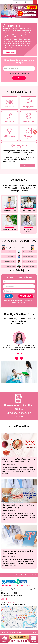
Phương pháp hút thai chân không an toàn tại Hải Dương (18, 506)
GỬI (19, 78)
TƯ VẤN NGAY (26, 296)
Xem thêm (28, 166)
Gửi (35, 2)
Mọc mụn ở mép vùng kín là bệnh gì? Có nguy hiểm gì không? (18, 552)
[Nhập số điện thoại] (23, 2)
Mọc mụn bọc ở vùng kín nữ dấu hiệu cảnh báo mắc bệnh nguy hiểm (18, 460)
